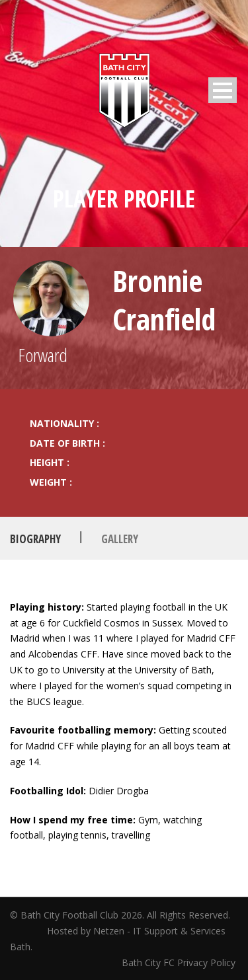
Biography (35, 539)
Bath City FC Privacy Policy (180, 962)
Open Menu (223, 90)
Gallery (120, 539)
